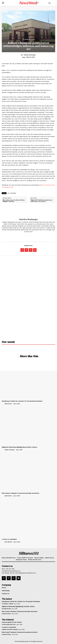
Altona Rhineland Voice (9, 625)
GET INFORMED (12, 193)
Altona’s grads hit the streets (12, 622)
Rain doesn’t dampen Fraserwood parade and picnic (20, 493)
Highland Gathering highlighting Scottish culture (19, 447)
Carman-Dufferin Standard (10, 629)
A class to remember (9, 539)
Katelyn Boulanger (30, 55)
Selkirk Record (29, 39)
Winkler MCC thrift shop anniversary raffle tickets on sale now (41, 201)
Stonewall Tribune (8, 604)
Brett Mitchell (8, 542)
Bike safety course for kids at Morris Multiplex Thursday (14, 201)
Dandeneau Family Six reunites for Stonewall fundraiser (22, 401)
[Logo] (29, 3)
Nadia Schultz (8, 404)
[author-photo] (3, 404)
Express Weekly (6, 614)
